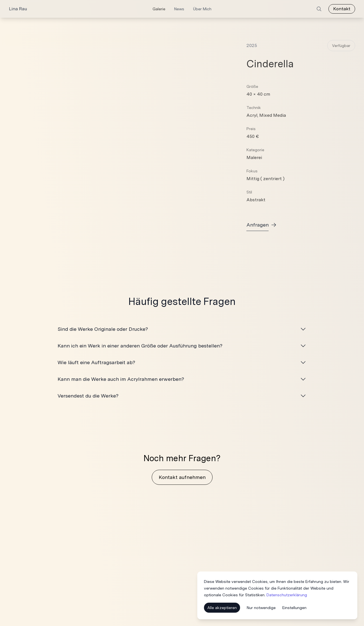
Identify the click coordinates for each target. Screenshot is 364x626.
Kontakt (342, 9)
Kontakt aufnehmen (182, 477)
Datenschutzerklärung (287, 595)
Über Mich (202, 9)
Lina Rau (18, 9)
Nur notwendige (261, 608)
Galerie (159, 9)
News (179, 9)
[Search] (319, 9)
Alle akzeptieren (222, 608)
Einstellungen (294, 608)
